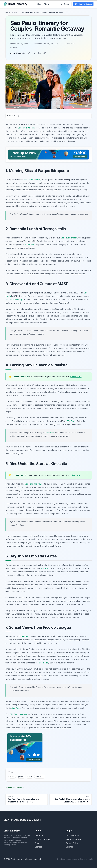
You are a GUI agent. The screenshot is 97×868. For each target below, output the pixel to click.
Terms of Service (74, 839)
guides (21, 777)
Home (8, 12)
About (47, 4)
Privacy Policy (72, 836)
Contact (38, 847)
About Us (39, 836)
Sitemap (70, 847)
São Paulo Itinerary (27, 128)
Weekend (50, 433)
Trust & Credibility (43, 839)
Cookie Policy (72, 843)
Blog (39, 4)
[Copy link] (45, 53)
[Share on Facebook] (34, 53)
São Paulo (30, 245)
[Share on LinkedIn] (39, 53)
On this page (14, 116)
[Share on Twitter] (29, 53)
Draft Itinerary (16, 4)
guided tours (76, 377)
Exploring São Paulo (34, 484)
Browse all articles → (15, 788)
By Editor (14, 47)
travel (12, 777)
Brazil (30, 777)
